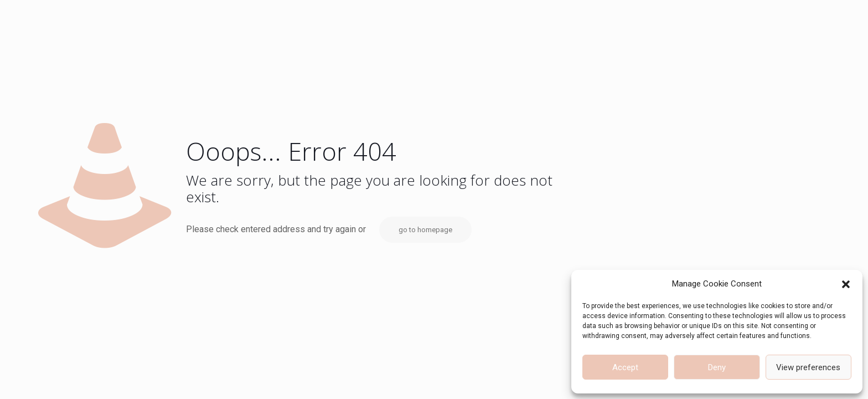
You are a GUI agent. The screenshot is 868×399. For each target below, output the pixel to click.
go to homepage (425, 230)
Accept (625, 367)
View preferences (808, 367)
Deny (717, 367)
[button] (846, 284)
